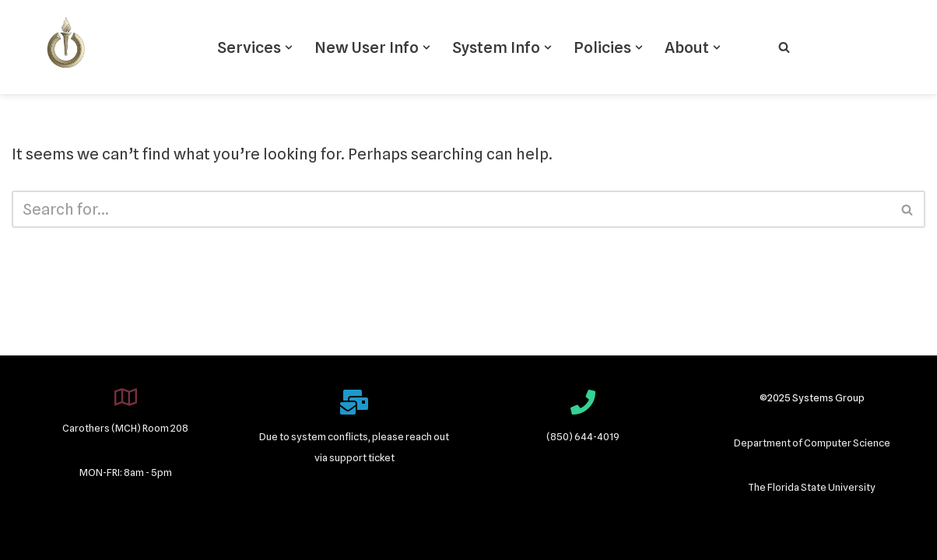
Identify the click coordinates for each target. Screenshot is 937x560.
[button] (289, 47)
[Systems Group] (66, 47)
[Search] (784, 47)
